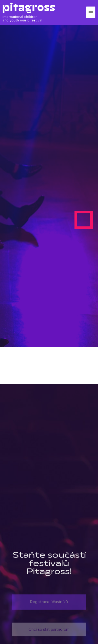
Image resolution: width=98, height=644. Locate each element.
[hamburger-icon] (91, 12)
